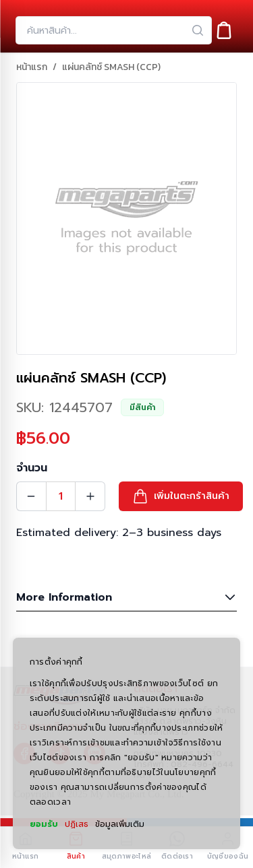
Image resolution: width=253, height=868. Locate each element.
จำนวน (32, 468)
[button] (181, 496)
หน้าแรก (32, 67)
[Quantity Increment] (90, 496)
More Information (126, 597)
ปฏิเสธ (77, 824)
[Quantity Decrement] (31, 496)
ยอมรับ (44, 824)
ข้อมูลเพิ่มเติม (120, 824)
